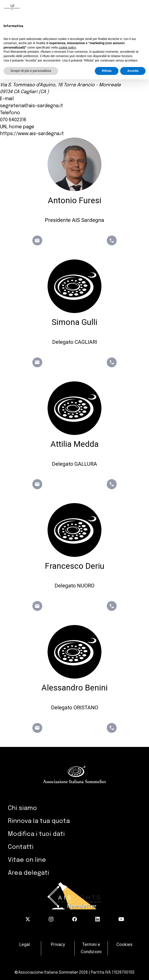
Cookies (124, 945)
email (37, 241)
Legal (24, 945)
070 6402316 (13, 120)
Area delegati (29, 873)
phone (112, 241)
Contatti (21, 847)
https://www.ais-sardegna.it (32, 134)
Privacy (58, 945)
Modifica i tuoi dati (36, 834)
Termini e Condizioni (91, 948)
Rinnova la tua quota (39, 821)
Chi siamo (22, 808)
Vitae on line (27, 860)
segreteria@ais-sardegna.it (31, 106)
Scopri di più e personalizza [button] (31, 71)
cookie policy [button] (67, 47)
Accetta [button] (133, 71)
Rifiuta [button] (107, 71)
